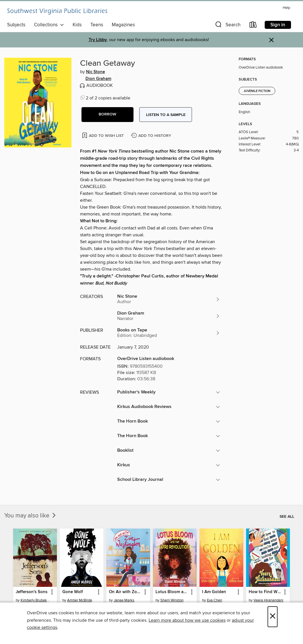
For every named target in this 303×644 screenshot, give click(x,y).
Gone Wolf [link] (73, 592)
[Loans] (253, 26)
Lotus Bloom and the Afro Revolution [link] (172, 592)
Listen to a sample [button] (166, 115)
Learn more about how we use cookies (187, 620)
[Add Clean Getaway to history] (152, 136)
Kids (77, 25)
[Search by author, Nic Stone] (169, 299)
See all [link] (287, 517)
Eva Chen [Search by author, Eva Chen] (215, 600)
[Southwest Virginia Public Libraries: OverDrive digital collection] (57, 11)
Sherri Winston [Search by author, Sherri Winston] (172, 600)
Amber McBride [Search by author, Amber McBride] (80, 600)
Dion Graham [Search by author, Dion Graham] (98, 79)
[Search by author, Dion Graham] (169, 316)
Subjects (16, 25)
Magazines (123, 25)
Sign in (278, 25)
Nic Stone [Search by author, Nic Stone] (95, 72)
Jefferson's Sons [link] (32, 592)
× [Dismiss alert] (271, 40)
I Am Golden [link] (214, 592)
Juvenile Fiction (257, 91)
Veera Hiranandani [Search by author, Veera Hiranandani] (268, 600)
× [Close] (273, 617)
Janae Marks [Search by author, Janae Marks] (124, 600)
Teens (97, 25)
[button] (227, 26)
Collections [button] (49, 25)
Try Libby (98, 40)
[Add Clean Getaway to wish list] (103, 135)
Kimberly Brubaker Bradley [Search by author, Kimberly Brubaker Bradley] (36, 600)
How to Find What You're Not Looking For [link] (265, 592)
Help (286, 8)
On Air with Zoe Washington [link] (125, 592)
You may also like (31, 516)
